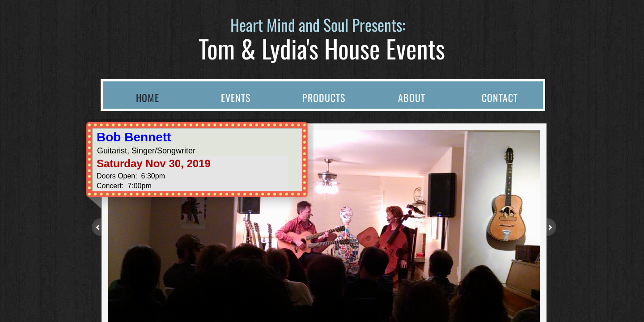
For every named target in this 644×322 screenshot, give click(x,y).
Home (148, 97)
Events (236, 97)
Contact (500, 97)
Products (324, 97)
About (412, 97)
